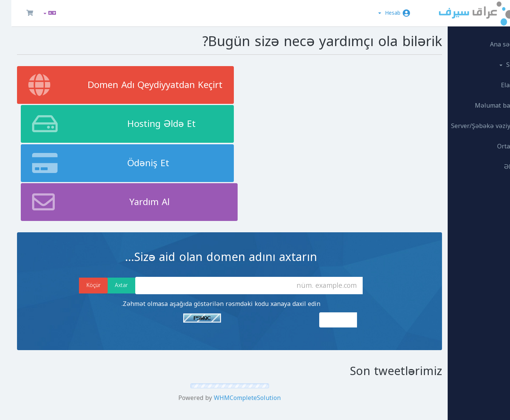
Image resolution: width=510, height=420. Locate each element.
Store (489, 61)
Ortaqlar (488, 142)
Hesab (378, 13)
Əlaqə (491, 163)
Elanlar (489, 81)
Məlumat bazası (476, 101)
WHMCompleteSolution (226, 286)
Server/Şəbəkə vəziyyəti (464, 122)
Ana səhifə (484, 40)
